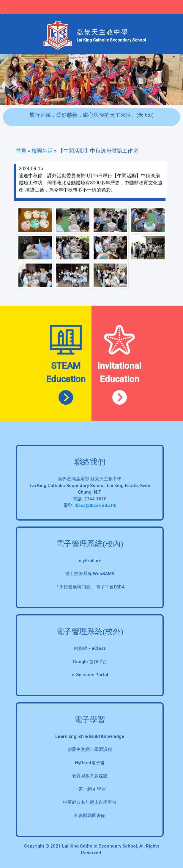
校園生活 (42, 151)
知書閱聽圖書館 (90, 816)
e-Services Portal (90, 675)
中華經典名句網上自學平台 (90, 802)
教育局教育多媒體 (90, 776)
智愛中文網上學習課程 (90, 749)
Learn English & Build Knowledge (90, 736)
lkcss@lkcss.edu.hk (95, 505)
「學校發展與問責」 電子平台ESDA (90, 587)
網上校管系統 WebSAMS (90, 574)
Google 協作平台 (90, 662)
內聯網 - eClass (90, 648)
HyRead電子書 (90, 763)
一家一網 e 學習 (90, 789)
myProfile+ (90, 561)
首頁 (21, 151)
